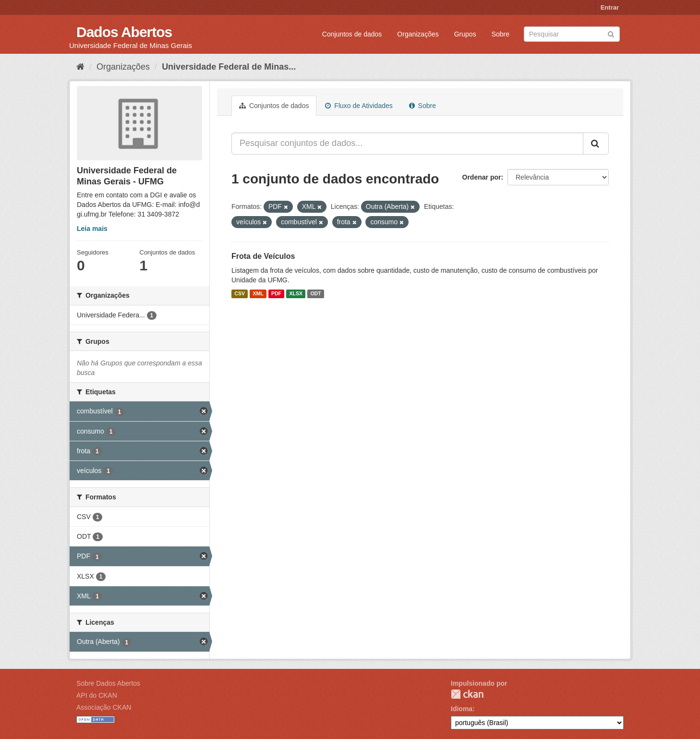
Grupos (465, 34)
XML (258, 294)
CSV (240, 294)
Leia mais (92, 229)
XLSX (296, 294)
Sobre (501, 34)
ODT (315, 294)
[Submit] (611, 33)
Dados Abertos (124, 32)
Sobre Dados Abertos (108, 683)
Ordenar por (482, 177)
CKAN (467, 694)
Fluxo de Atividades (359, 106)
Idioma (462, 709)
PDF (276, 294)
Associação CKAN (104, 707)
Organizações (418, 34)
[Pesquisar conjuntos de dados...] (407, 144)
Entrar (610, 7)
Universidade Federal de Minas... (229, 67)
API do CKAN (97, 695)
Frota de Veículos (263, 256)
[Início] (80, 67)
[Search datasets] (572, 34)
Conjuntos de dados (352, 34)
